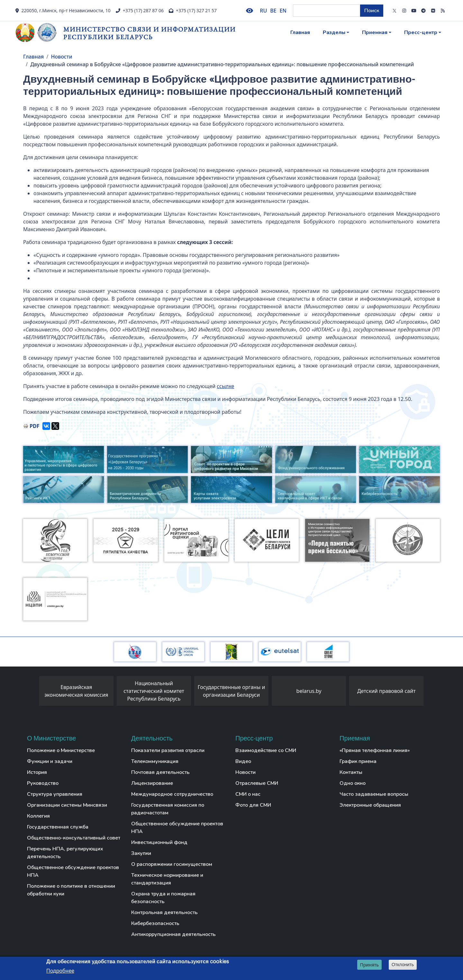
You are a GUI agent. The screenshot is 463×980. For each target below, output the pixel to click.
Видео (243, 761)
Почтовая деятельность (160, 772)
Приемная (375, 32)
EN (283, 11)
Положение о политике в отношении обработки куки (71, 890)
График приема (358, 761)
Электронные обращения (370, 805)
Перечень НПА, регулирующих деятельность (65, 853)
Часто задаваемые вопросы (374, 794)
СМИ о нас (248, 794)
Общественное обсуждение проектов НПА (73, 871)
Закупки (141, 853)
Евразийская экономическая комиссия (76, 691)
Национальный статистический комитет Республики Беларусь (154, 691)
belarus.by (309, 691)
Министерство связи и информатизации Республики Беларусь (150, 33)
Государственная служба (58, 827)
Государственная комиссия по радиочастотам (168, 809)
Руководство (43, 783)
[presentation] (33, 693)
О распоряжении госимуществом (172, 864)
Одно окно (353, 783)
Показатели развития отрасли (168, 750)
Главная (300, 32)
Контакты (351, 772)
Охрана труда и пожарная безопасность (163, 898)
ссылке (225, 386)
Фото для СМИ (253, 805)
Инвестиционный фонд (159, 842)
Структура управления (55, 794)
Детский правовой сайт (386, 691)
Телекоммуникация (155, 761)
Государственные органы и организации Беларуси (232, 691)
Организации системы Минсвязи (67, 805)
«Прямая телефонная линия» (375, 750)
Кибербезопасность (155, 923)
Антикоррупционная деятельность (173, 934)
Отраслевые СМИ (257, 783)
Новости (61, 57)
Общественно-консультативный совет (74, 838)
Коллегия (38, 816)
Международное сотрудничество (172, 794)
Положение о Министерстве (61, 750)
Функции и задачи (50, 761)
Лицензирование (152, 783)
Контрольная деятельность (164, 912)
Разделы (334, 32)
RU (263, 11)
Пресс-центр (421, 32)
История (37, 772)
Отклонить (403, 965)
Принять (369, 965)
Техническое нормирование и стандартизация (167, 879)
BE (273, 11)
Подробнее (60, 971)
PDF (34, 426)
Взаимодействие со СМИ (266, 750)
